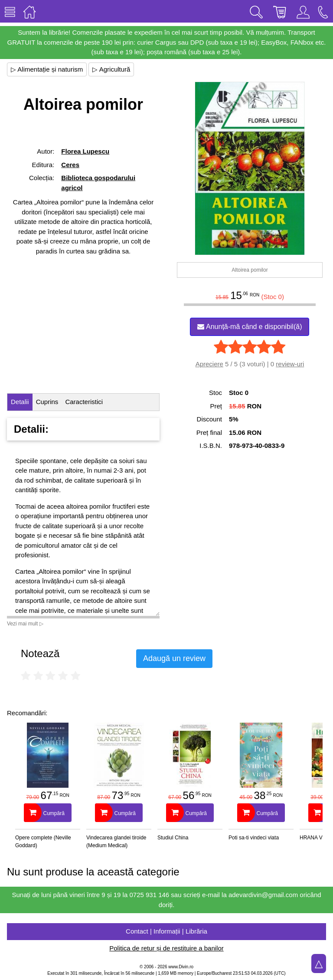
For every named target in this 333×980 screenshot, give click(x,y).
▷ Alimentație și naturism (47, 69)
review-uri (290, 364)
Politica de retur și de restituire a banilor (166, 948)
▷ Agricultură (111, 69)
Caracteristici (84, 402)
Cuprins (47, 402)
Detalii (20, 402)
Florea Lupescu (85, 151)
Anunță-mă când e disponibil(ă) (250, 327)
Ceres (70, 165)
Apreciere (209, 364)
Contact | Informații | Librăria (166, 931)
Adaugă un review (174, 658)
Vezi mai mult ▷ (25, 624)
